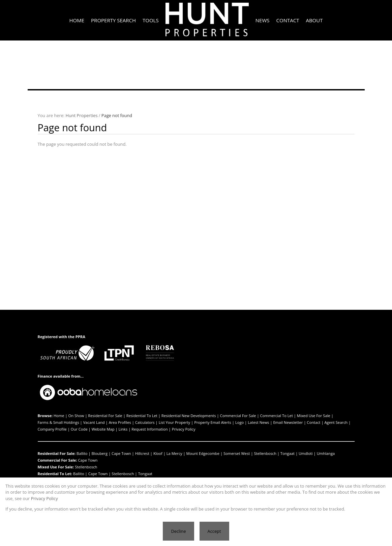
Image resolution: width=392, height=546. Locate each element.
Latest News (258, 422)
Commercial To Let (277, 416)
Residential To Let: (55, 474)
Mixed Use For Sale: (56, 467)
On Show (76, 416)
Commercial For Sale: (57, 460)
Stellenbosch (265, 453)
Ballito (82, 453)
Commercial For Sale (238, 416)
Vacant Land (94, 422)
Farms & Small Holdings (58, 422)
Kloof (158, 453)
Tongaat (288, 453)
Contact (313, 422)
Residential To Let (142, 416)
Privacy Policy (184, 429)
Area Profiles (120, 422)
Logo (239, 422)
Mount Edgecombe (203, 453)
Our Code (79, 429)
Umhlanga (326, 453)
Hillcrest (142, 453)
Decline (178, 531)
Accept (214, 531)
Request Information (149, 429)
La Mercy (174, 453)
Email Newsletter (288, 422)
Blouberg (100, 453)
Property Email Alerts (213, 422)
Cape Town (121, 453)
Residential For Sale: (57, 453)
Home (59, 416)
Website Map (103, 429)
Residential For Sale (105, 416)
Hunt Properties (82, 115)
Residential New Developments (189, 416)
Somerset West (237, 453)
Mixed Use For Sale (314, 416)
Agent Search (336, 422)
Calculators (145, 422)
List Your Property (175, 422)
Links (123, 429)
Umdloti (306, 453)
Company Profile (52, 429)
